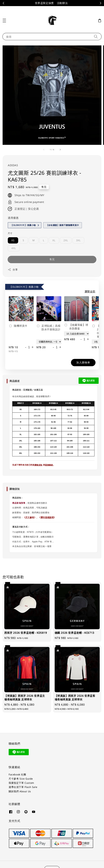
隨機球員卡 (18, 326)
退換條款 (49, 465)
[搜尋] (96, 36)
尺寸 (10, 233)
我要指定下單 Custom (21, 783)
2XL (66, 240)
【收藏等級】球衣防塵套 (76, 327)
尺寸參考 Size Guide (21, 779)
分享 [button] (13, 270)
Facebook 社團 (17, 774)
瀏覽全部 (90, 291)
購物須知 (38, 465)
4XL (14, 248)
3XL (78, 240)
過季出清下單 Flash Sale (23, 787)
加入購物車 (83, 362)
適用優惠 (13, 218)
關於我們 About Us (20, 791)
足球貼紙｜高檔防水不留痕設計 (48, 327)
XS (13, 240)
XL (54, 240)
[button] (4, 21)
